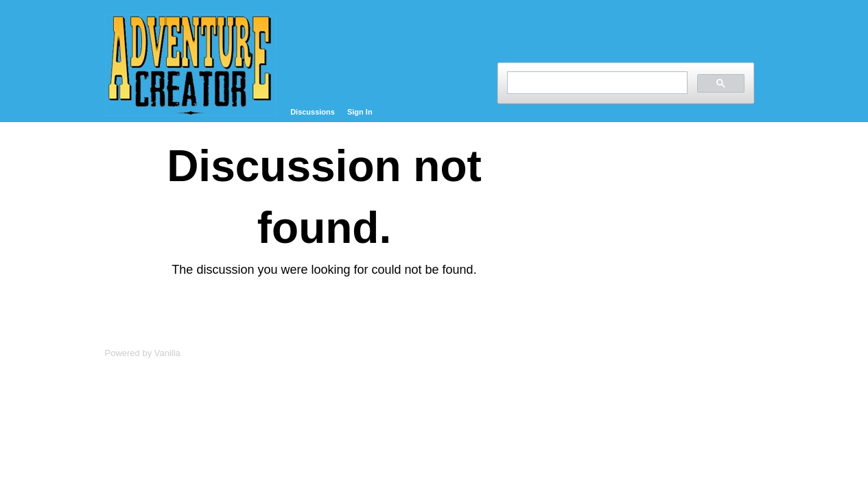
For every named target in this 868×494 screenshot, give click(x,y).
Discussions (313, 112)
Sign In (360, 112)
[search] (596, 83)
